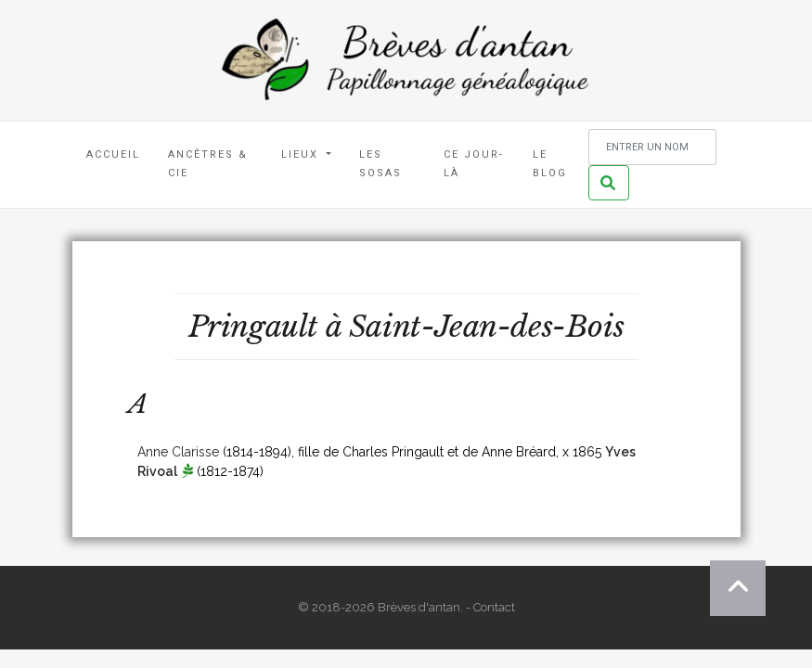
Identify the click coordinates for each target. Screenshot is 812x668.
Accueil (113, 154)
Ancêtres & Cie (208, 164)
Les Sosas (380, 164)
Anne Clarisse (178, 452)
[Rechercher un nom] (652, 147)
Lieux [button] (302, 154)
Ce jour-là (474, 164)
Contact (494, 607)
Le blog (550, 164)
